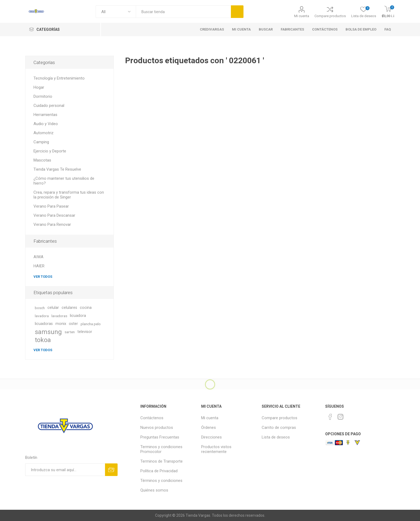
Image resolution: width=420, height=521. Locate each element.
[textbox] (183, 12)
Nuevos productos (157, 428)
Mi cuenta (302, 16)
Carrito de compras (279, 428)
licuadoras (44, 324)
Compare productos (330, 16)
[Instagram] (340, 417)
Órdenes (209, 428)
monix (61, 324)
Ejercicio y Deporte (50, 151)
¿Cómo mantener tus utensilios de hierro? (64, 181)
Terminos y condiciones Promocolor (161, 449)
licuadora (78, 316)
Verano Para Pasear (51, 206)
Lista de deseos (276, 437)
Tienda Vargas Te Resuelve (57, 169)
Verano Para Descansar (54, 215)
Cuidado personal (49, 106)
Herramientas (45, 115)
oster (73, 324)
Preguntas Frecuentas (160, 437)
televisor (85, 332)
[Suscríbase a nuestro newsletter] (65, 470)
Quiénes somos (154, 490)
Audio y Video (46, 124)
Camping (41, 142)
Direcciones (211, 437)
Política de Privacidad (159, 471)
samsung (48, 332)
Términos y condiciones (161, 481)
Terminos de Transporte (162, 461)
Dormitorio (43, 96)
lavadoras (59, 316)
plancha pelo (91, 324)
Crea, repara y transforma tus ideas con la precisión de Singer (69, 195)
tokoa (43, 340)
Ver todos (43, 277)
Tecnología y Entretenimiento (59, 78)
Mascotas (42, 160)
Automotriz (44, 133)
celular (53, 308)
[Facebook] (330, 417)
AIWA (38, 257)
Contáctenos (152, 418)
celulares (69, 308)
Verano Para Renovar (52, 224)
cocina (86, 308)
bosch (40, 308)
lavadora (42, 316)
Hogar (39, 87)
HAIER (39, 266)
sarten (70, 332)
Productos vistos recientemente (216, 449)
